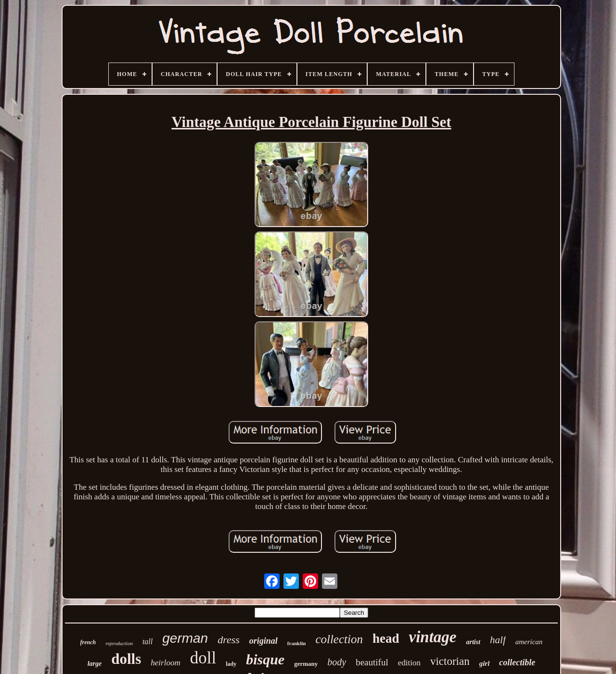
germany (306, 664)
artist (473, 642)
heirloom (165, 663)
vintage (432, 637)
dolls (126, 659)
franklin (297, 643)
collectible (517, 662)
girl (485, 663)
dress (229, 640)
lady (231, 664)
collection (339, 639)
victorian (450, 661)
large (95, 664)
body (337, 662)
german (185, 638)
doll (203, 658)
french (88, 642)
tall (148, 642)
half (498, 640)
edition (409, 663)
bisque (265, 659)
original (263, 641)
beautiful (372, 662)
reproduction (119, 643)
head (386, 638)
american (529, 642)
